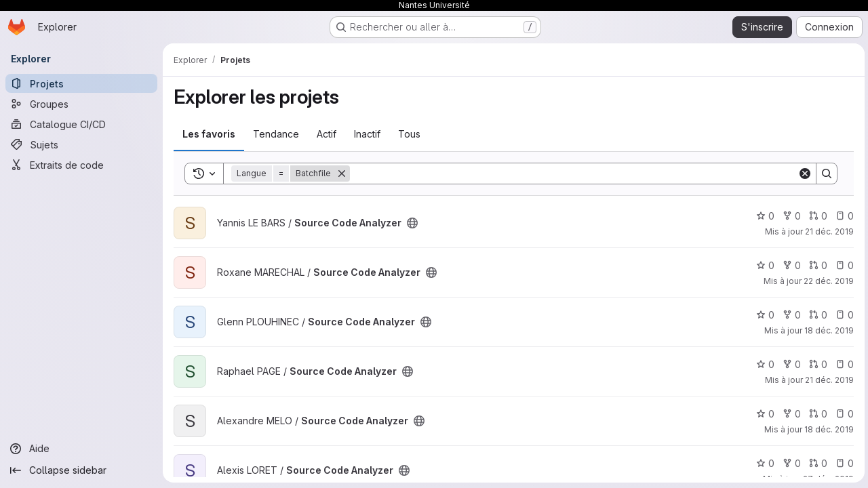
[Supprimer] (342, 174)
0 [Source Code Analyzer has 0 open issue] (843, 216)
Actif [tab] (327, 134)
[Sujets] (81, 144)
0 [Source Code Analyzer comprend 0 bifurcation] (790, 216)
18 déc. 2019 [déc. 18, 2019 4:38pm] (827, 429)
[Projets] (81, 83)
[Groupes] (81, 104)
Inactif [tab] (367, 134)
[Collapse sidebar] (81, 470)
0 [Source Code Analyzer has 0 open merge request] (816, 216)
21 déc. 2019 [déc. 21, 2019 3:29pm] (827, 231)
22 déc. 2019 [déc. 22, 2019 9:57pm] (827, 281)
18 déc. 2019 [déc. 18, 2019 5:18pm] (827, 330)
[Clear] (803, 174)
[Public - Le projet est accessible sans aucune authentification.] (412, 223)
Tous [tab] (409, 134)
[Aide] (81, 449)
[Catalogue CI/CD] (81, 124)
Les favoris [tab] (209, 134)
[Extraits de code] (81, 165)
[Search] (573, 174)
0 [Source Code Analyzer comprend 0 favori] (763, 216)
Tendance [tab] (276, 134)
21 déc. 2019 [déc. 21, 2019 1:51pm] (827, 380)
